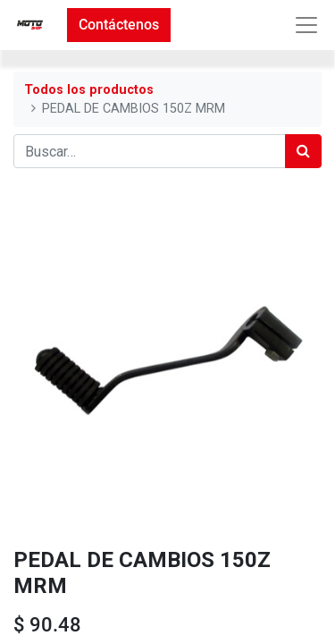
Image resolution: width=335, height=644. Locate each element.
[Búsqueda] (303, 151)
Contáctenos (119, 25)
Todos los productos (89, 90)
